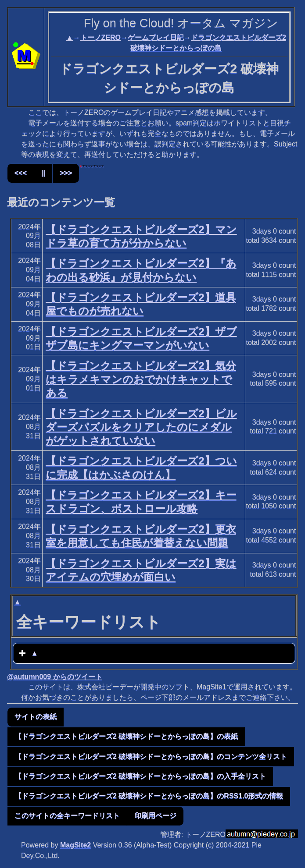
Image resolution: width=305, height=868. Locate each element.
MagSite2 (75, 845)
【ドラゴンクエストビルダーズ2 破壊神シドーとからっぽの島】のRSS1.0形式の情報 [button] (149, 796)
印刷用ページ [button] (155, 816)
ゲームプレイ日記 (156, 37)
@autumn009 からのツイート (55, 677)
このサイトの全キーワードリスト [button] (67, 816)
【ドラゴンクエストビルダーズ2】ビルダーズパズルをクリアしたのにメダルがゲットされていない (141, 427)
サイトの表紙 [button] (36, 717)
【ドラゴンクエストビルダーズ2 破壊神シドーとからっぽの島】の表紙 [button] (126, 736)
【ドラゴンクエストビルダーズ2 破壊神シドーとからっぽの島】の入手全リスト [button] (140, 776)
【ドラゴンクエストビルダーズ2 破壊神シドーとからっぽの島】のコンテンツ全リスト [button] (151, 756)
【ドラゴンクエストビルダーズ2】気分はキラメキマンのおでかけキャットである (141, 379)
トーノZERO (100, 37)
